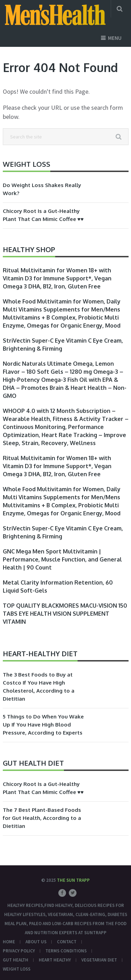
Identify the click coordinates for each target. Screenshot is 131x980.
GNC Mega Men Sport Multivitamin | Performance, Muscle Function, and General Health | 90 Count (62, 559)
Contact (67, 942)
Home (9, 942)
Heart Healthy (55, 960)
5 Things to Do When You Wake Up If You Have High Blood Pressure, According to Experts (43, 725)
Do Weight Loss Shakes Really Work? (42, 189)
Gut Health (16, 960)
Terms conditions (66, 951)
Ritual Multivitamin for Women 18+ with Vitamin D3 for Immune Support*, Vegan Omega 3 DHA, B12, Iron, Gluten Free (57, 278)
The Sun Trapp (73, 880)
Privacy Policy (19, 951)
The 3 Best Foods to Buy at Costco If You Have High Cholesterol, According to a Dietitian (39, 687)
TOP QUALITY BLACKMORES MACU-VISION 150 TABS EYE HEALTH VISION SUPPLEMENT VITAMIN (65, 614)
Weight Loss (17, 969)
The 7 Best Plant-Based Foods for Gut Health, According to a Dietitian (42, 818)
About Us (36, 942)
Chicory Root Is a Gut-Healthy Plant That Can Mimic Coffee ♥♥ (43, 215)
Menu (115, 38)
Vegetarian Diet (99, 960)
